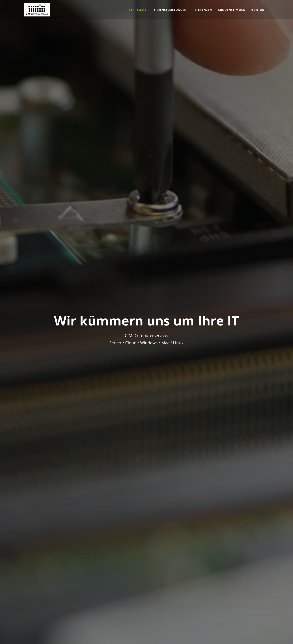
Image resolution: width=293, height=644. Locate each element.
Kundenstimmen (232, 10)
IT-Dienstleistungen (170, 10)
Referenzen (202, 10)
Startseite (138, 10)
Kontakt (259, 10)
